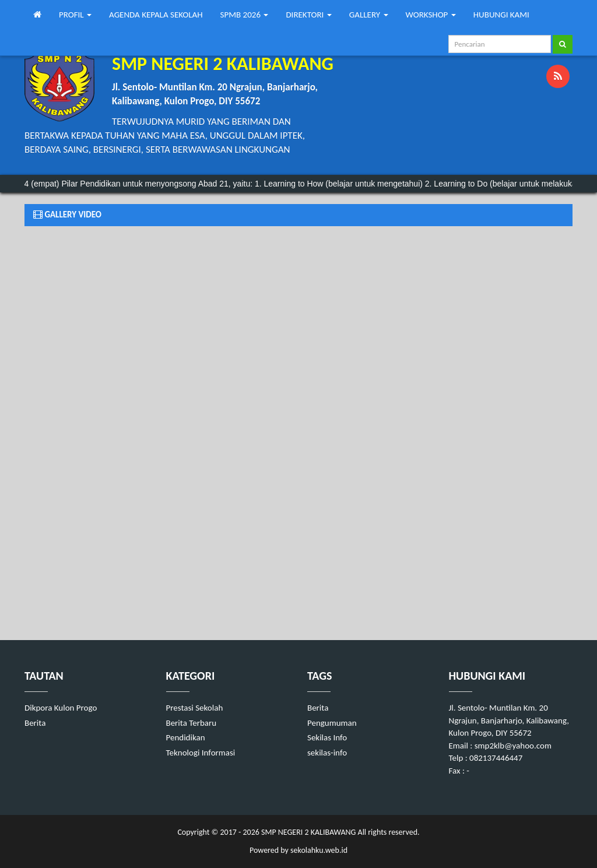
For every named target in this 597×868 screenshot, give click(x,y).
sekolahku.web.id (319, 850)
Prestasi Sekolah (195, 708)
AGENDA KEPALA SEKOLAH (156, 15)
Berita (35, 723)
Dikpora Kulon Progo (61, 708)
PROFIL (75, 15)
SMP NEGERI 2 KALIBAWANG (308, 832)
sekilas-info (327, 753)
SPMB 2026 (245, 15)
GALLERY (369, 15)
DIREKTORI (308, 15)
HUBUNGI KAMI (501, 15)
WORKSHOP (431, 15)
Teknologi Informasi (201, 753)
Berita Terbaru (192, 723)
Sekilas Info (327, 737)
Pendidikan (186, 737)
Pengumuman (332, 723)
